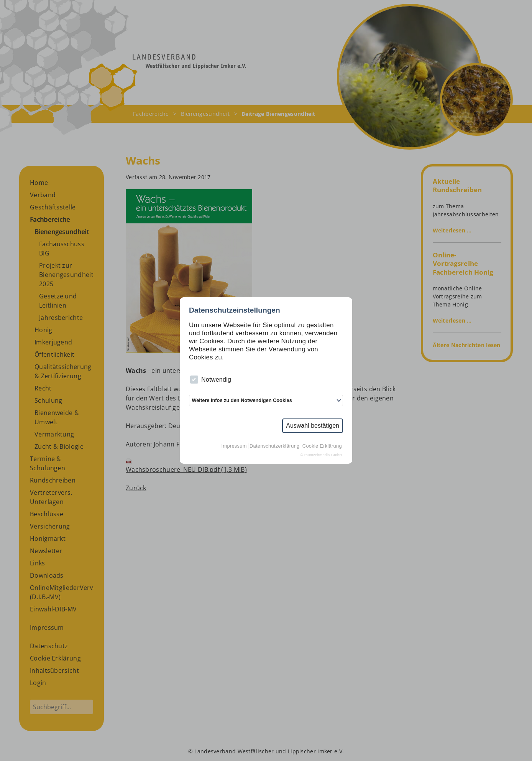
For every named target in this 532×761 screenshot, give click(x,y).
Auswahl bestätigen (313, 426)
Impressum (234, 446)
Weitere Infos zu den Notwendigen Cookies (242, 400)
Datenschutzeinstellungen (235, 310)
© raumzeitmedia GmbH (321, 455)
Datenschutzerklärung (274, 446)
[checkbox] (194, 380)
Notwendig (211, 380)
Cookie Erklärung (322, 446)
